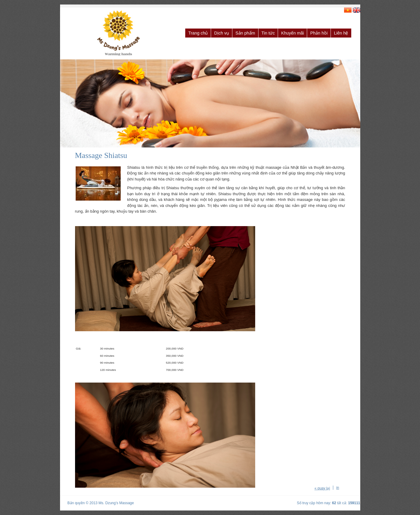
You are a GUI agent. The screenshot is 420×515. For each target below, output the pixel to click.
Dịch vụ (222, 33)
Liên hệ (341, 33)
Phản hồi (319, 33)
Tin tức (268, 33)
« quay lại (322, 488)
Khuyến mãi (292, 33)
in (338, 488)
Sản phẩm (245, 33)
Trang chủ (198, 33)
